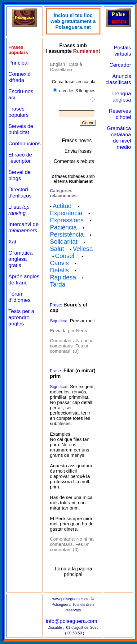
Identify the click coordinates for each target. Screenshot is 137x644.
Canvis (59, 263)
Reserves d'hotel (120, 114)
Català (75, 64)
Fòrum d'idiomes (19, 297)
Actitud (62, 206)
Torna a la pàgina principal (73, 571)
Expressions (67, 220)
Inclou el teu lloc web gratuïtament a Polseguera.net (73, 21)
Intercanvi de (23, 227)
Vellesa (83, 249)
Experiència (66, 213)
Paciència (63, 227)
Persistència (67, 234)
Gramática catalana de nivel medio (119, 138)
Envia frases (78, 151)
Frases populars (18, 112)
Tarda (58, 284)
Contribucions (24, 144)
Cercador (120, 65)
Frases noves (77, 141)
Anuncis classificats (118, 79)
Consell (66, 256)
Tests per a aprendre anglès (21, 317)
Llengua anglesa (122, 97)
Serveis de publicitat (21, 129)
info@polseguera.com (72, 621)
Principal (18, 63)
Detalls (59, 270)
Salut (57, 249)
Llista (19, 210)
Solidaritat (64, 242)
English (57, 64)
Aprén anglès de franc (24, 280)
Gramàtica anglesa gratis (20, 259)
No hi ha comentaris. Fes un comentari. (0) (72, 346)
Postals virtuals (122, 51)
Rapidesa (63, 277)
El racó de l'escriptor (20, 158)
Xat (12, 242)
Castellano (61, 69)
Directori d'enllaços (20, 193)
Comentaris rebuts (74, 161)
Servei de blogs (20, 175)
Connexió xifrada (20, 77)
